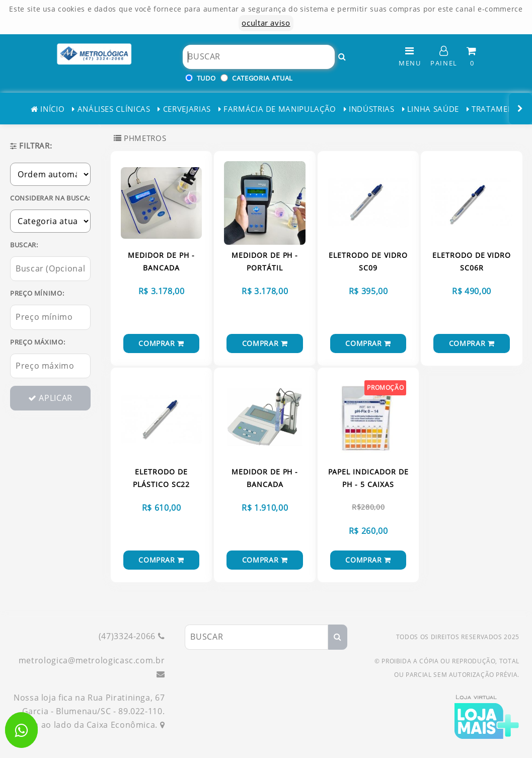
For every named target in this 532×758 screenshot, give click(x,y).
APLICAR (50, 398)
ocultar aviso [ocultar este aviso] (266, 23)
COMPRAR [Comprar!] (161, 343)
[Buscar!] (342, 57)
